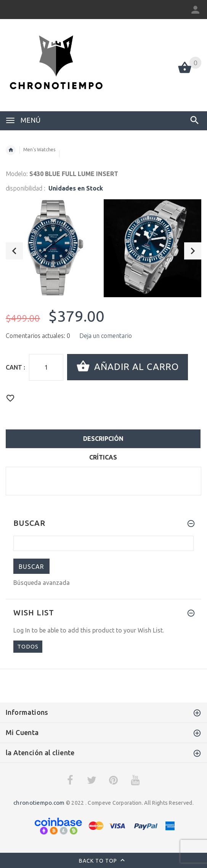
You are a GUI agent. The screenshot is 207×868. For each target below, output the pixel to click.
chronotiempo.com (39, 803)
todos (28, 646)
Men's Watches (39, 150)
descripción (103, 439)
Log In (22, 630)
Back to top (103, 861)
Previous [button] (14, 251)
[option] (55, 248)
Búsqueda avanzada (42, 583)
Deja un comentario (106, 336)
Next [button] (193, 251)
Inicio (11, 150)
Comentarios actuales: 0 (38, 336)
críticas (103, 457)
